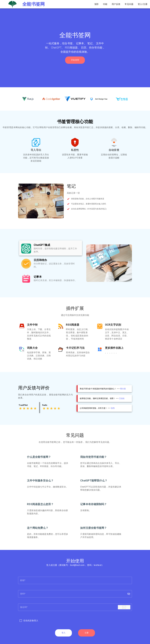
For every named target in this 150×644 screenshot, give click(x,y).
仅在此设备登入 (31, 621)
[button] (129, 594)
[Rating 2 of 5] (24, 408)
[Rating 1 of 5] (20, 408)
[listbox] (51, 263)
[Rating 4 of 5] (31, 408)
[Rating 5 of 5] (35, 408)
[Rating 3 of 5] (28, 408)
